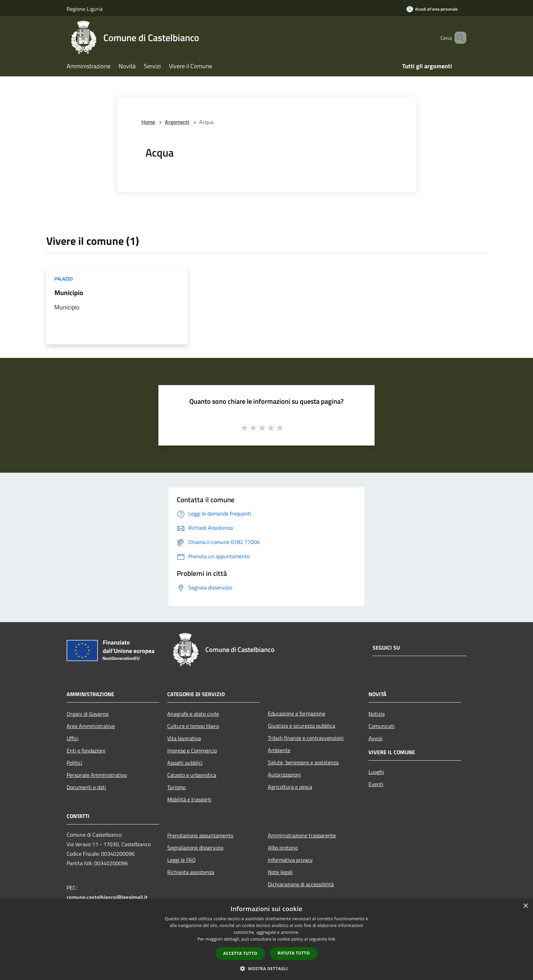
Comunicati (382, 726)
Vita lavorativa (184, 738)
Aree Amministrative (91, 726)
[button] (266, 968)
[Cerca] (458, 38)
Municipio (69, 293)
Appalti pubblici (185, 763)
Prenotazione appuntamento (200, 835)
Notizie (377, 714)
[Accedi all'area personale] (432, 9)
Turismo (176, 787)
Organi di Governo (88, 714)
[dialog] (266, 939)
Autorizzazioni (284, 775)
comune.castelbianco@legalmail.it (107, 897)
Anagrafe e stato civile (193, 714)
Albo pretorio (283, 848)
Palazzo (64, 279)
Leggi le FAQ (182, 860)
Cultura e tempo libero (193, 726)
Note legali (280, 872)
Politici (74, 763)
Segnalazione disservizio (195, 848)
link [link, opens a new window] (332, 939)
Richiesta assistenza (191, 872)
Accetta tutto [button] (240, 953)
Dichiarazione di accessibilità (301, 884)
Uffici (73, 738)
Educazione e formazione (297, 713)
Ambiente (279, 750)
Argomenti (177, 122)
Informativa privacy (290, 860)
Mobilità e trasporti (189, 799)
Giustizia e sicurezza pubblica (302, 726)
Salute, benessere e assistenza (303, 762)
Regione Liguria (85, 9)
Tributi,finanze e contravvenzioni (306, 738)
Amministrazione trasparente (302, 835)
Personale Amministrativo (97, 775)
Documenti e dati (86, 787)
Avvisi (375, 738)
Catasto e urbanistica (192, 775)
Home (148, 122)
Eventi (376, 784)
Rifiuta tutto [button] (294, 953)
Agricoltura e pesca (290, 787)
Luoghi (376, 772)
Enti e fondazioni (86, 750)
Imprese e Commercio (192, 750)
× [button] (525, 906)
